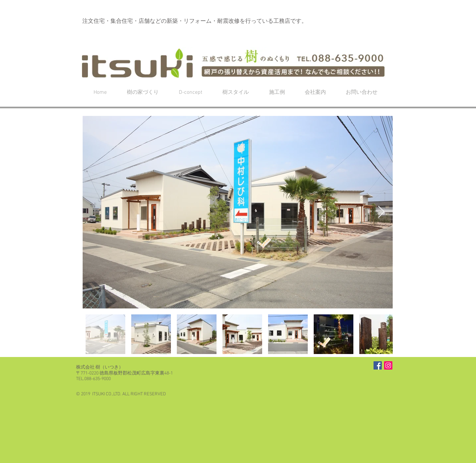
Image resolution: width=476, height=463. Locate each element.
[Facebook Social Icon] (378, 365)
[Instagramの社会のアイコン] (388, 365)
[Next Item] (381, 212)
